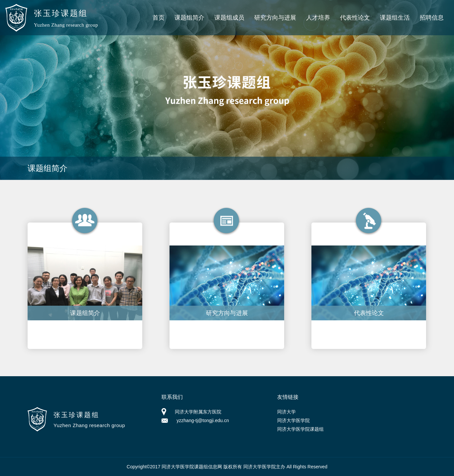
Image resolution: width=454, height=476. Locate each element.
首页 (159, 18)
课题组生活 (395, 18)
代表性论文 (355, 18)
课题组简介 (189, 18)
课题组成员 (229, 18)
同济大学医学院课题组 (300, 429)
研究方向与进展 (275, 18)
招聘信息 (432, 18)
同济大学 (286, 412)
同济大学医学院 (293, 420)
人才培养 (318, 18)
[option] (227, 90)
